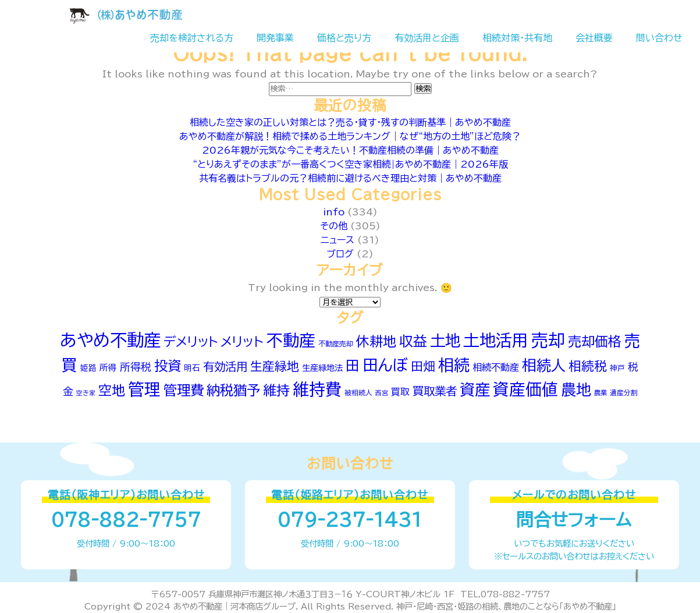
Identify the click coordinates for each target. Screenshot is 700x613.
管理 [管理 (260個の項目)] (144, 389)
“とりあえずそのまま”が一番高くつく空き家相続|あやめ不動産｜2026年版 (350, 164)
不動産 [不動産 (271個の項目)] (291, 340)
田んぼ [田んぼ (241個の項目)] (385, 365)
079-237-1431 (350, 520)
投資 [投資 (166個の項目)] (168, 366)
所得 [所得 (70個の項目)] (108, 368)
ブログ (340, 254)
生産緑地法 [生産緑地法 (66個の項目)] (322, 368)
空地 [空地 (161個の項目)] (112, 390)
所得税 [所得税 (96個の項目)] (136, 367)
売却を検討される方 (192, 38)
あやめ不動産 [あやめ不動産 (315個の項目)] (110, 340)
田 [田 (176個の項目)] (353, 366)
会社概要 (594, 38)
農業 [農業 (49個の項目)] (600, 393)
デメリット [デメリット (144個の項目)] (191, 342)
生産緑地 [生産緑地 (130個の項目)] (275, 366)
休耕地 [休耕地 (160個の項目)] (376, 341)
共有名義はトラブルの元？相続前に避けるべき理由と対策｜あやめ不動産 (350, 178)
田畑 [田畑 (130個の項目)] (423, 366)
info (334, 212)
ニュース (337, 240)
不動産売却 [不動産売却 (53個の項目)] (336, 343)
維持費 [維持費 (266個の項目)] (317, 389)
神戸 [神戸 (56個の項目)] (617, 368)
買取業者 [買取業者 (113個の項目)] (435, 391)
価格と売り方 (344, 38)
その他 (334, 226)
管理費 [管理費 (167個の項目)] (184, 390)
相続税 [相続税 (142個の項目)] (588, 366)
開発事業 (275, 38)
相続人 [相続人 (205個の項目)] (544, 365)
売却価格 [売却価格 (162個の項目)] (595, 341)
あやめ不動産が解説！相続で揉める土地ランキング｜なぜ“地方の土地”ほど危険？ (350, 136)
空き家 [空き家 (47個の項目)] (86, 393)
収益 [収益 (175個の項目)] (413, 341)
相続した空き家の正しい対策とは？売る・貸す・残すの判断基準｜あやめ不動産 (350, 122)
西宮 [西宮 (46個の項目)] (382, 393)
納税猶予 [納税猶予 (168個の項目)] (233, 390)
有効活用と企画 (427, 38)
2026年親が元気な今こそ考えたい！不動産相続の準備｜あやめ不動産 (350, 150)
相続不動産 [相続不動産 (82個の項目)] (496, 367)
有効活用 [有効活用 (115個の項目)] (225, 366)
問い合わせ (659, 38)
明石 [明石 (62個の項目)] (192, 368)
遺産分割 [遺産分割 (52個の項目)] (624, 393)
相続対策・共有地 (517, 38)
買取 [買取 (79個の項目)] (400, 392)
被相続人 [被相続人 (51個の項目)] (358, 393)
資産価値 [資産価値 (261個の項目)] (525, 389)
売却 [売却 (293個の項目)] (548, 340)
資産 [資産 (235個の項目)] (475, 389)
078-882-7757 (126, 520)
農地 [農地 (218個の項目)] (576, 389)
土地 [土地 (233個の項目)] (445, 341)
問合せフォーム (574, 520)
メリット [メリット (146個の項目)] (242, 342)
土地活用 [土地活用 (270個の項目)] (496, 340)
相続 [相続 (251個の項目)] (454, 365)
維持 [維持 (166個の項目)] (276, 390)
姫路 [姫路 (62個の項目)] (88, 368)
